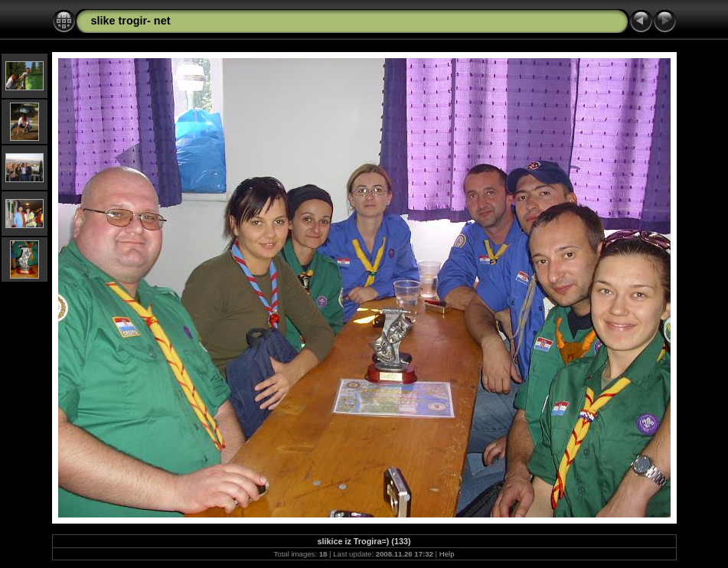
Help (447, 554)
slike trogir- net (131, 21)
